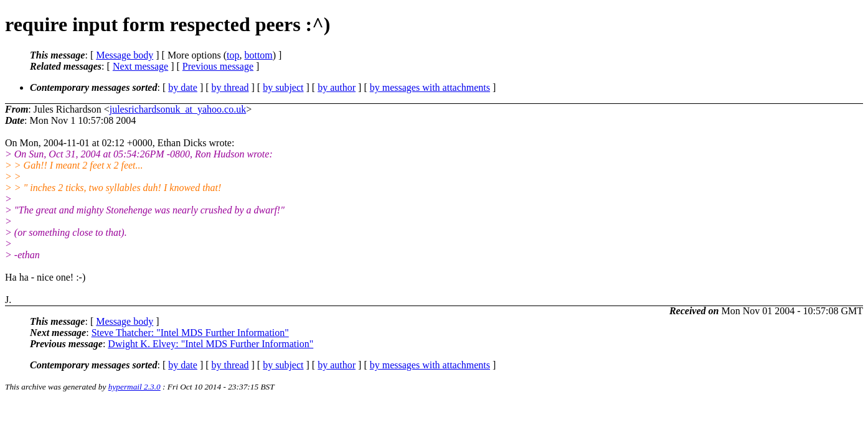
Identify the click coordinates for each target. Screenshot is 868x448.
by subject (283, 87)
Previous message (218, 66)
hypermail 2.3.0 (134, 387)
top (233, 55)
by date (183, 87)
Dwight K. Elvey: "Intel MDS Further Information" (210, 344)
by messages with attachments (430, 87)
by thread (230, 87)
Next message (140, 66)
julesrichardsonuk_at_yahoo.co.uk (178, 109)
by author (337, 87)
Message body (125, 55)
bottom (258, 55)
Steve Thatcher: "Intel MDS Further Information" (190, 333)
